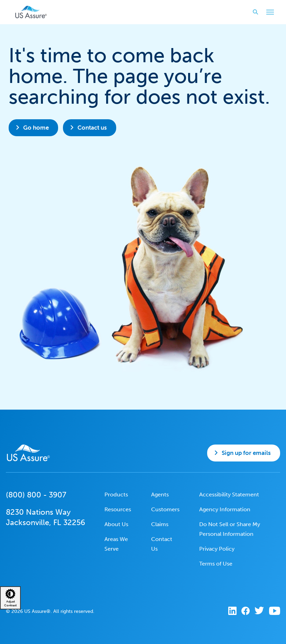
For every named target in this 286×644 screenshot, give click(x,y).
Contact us (92, 128)
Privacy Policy (217, 549)
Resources (118, 509)
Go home (36, 128)
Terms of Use (216, 564)
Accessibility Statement (229, 494)
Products (116, 494)
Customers (165, 509)
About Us (116, 524)
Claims (160, 524)
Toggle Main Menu (268, 13)
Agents (160, 494)
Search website (253, 12)
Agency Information (225, 509)
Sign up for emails (246, 453)
